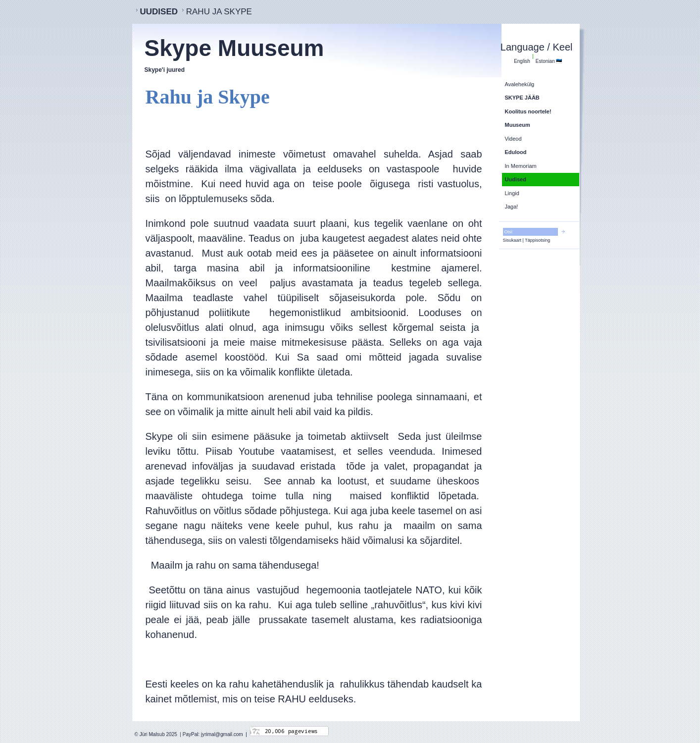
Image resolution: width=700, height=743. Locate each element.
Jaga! (512, 207)
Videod (513, 139)
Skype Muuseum (234, 48)
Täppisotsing (537, 240)
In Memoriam (521, 166)
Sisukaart (512, 240)
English (522, 61)
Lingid (512, 193)
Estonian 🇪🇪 (549, 61)
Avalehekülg (520, 84)
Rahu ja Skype (219, 12)
